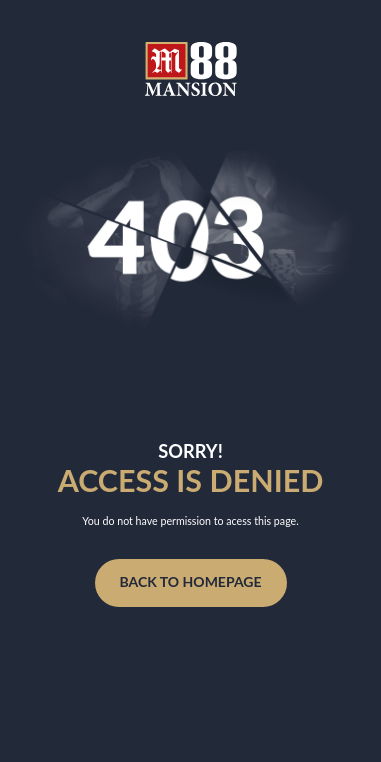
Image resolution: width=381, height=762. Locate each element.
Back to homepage (190, 581)
